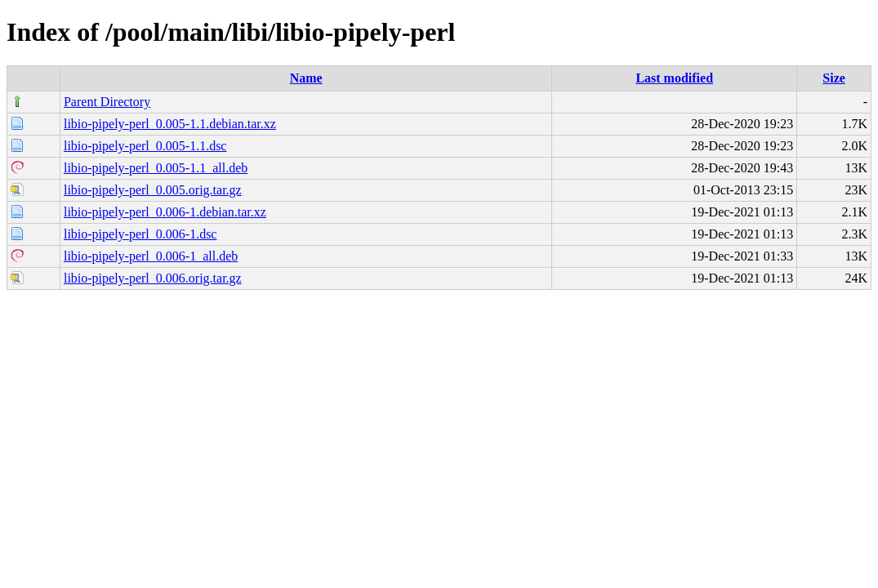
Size (834, 78)
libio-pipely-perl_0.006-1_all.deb (151, 256)
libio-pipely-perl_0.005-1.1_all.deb (156, 168)
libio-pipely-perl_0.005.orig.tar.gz (153, 190)
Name (306, 78)
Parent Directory (107, 102)
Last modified (674, 78)
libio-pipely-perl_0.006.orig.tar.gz (153, 278)
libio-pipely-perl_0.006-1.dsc (140, 234)
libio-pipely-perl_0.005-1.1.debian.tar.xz (170, 124)
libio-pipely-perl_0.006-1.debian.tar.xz (165, 212)
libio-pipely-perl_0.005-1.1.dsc (145, 146)
